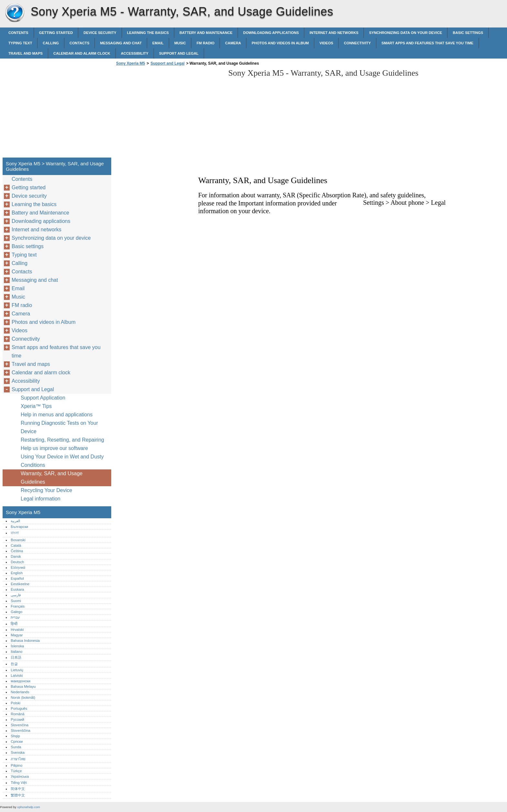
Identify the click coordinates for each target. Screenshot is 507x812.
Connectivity (357, 43)
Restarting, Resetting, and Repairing (62, 440)
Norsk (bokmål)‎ (23, 697)
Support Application (43, 398)
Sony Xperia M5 (15, 13)
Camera (233, 43)
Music (180, 43)
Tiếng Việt (19, 783)
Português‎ (19, 708)
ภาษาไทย (18, 759)
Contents (18, 33)
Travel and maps (26, 53)
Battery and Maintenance (206, 33)
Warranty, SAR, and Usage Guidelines (52, 478)
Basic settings (468, 33)
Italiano (16, 652)
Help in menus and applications (57, 415)
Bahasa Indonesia (25, 641)
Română (17, 714)
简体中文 (18, 789)
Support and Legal (179, 53)
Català (16, 545)
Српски (17, 741)
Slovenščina (20, 730)
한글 (14, 664)
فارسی (16, 595)
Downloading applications (271, 33)
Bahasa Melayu (23, 686)
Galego (16, 612)
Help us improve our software (54, 448)
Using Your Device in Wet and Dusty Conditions (62, 461)
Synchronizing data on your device (405, 33)
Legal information (41, 499)
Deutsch (17, 562)
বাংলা (15, 533)
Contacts (79, 43)
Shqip (15, 736)
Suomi (16, 601)
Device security (100, 33)
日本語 (16, 657)
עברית (15, 617)
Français (18, 606)
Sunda (16, 747)
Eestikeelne (20, 584)
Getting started (56, 33)
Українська (20, 776)
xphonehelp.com (28, 807)
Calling (51, 43)
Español (17, 578)
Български (19, 527)
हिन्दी (14, 624)
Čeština (17, 551)
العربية (15, 521)
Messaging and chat (121, 43)
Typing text (20, 43)
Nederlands (20, 692)
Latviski (17, 675)
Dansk (16, 556)
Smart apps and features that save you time (427, 43)
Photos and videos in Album (280, 43)
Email (158, 43)
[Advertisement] (169, 114)
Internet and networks (334, 33)
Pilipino (16, 765)
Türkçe (16, 771)
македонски (21, 681)
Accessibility (135, 53)
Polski (16, 703)
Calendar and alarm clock (82, 53)
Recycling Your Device (46, 490)
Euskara (17, 589)
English (17, 573)
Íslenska (17, 646)
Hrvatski (17, 630)
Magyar (17, 635)
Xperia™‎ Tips (36, 406)
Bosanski (18, 540)
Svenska (18, 752)
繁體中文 (18, 795)
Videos (326, 43)
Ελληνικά (18, 567)
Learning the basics (148, 33)
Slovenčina (20, 725)
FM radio (205, 43)
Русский (17, 719)
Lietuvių (17, 670)
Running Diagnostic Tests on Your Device (59, 427)
